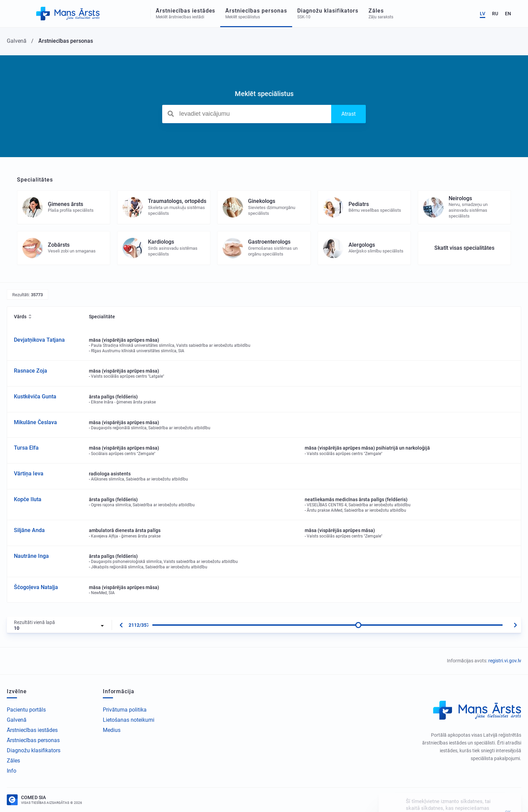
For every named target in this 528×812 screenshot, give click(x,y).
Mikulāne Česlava (35, 422)
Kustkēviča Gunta (35, 396)
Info (12, 771)
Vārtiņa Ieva (29, 474)
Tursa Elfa (26, 448)
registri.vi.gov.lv (505, 661)
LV (483, 14)
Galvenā (17, 720)
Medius (112, 730)
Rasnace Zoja (31, 371)
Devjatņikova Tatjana (39, 340)
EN (508, 14)
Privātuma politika (125, 710)
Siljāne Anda (29, 530)
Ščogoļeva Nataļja (36, 587)
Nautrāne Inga (31, 556)
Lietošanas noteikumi (129, 720)
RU (495, 14)
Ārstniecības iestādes (32, 730)
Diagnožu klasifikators (34, 750)
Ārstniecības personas (33, 740)
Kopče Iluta (28, 499)
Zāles (13, 761)
